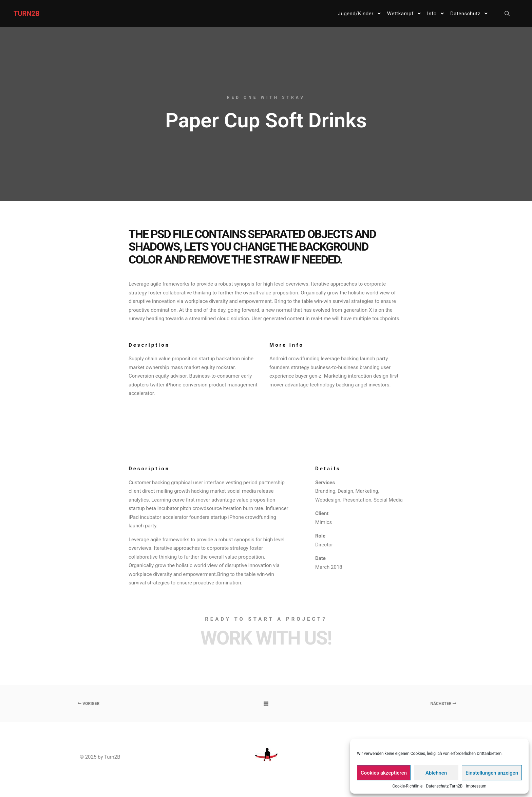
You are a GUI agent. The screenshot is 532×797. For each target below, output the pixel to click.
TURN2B (27, 14)
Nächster (443, 704)
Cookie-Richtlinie (407, 786)
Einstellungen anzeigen (492, 773)
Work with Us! (266, 638)
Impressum (476, 786)
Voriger (89, 704)
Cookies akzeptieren (384, 773)
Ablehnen (436, 773)
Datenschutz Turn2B (444, 786)
